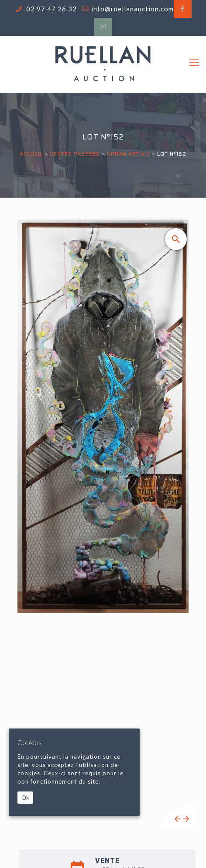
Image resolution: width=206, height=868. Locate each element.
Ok (25, 798)
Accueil (31, 154)
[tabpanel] (103, 523)
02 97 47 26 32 (51, 9)
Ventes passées (75, 154)
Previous (177, 819)
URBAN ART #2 (129, 154)
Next (186, 819)
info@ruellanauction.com (132, 9)
